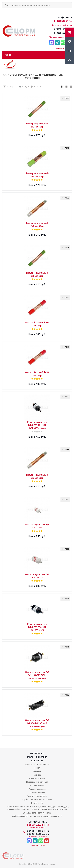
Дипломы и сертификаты (37, 764)
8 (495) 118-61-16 (63, 29)
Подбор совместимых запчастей (37, 799)
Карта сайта (37, 803)
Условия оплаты (37, 792)
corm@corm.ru (64, 17)
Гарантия (37, 775)
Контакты (37, 761)
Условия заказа (37, 785)
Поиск (4, 11)
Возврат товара (37, 778)
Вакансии (37, 771)
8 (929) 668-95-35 (63, 33)
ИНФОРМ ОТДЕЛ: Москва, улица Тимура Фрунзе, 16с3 (37, 816)
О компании (37, 753)
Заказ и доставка (37, 757)
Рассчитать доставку (37, 796)
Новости (37, 768)
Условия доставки (37, 789)
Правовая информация (37, 782)
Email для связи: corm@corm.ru (37, 813)
